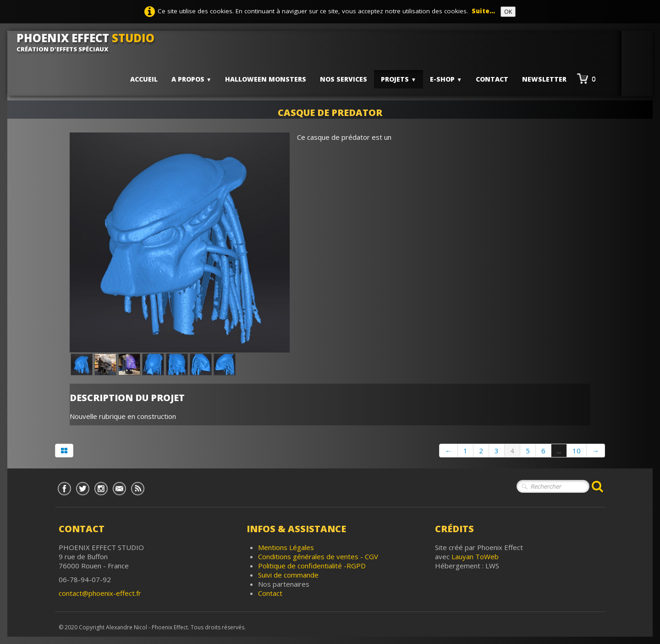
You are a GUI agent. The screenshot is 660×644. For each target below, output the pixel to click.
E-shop (446, 79)
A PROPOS (192, 79)
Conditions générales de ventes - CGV (318, 556)
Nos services (344, 79)
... (559, 451)
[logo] (89, 42)
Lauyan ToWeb (475, 556)
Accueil (144, 79)
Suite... (483, 11)
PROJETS (399, 79)
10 (577, 451)
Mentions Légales (286, 547)
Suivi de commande (288, 575)
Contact (492, 79)
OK (508, 12)
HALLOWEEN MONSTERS (266, 79)
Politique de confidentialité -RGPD (312, 566)
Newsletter (544, 79)
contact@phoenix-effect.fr (100, 593)
